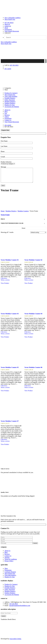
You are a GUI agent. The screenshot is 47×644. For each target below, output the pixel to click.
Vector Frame (5, 218)
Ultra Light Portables (11, 96)
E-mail (3, 157)
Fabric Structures (10, 100)
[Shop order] (38, 235)
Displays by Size (10, 105)
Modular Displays (10, 102)
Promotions (8, 29)
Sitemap (7, 560)
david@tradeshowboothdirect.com (20, 608)
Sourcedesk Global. (15, 642)
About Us (7, 110)
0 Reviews (4, 281)
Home (3, 214)
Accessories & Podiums (12, 107)
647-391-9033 (9, 23)
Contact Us (8, 120)
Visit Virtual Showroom (12, 31)
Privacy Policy (9, 564)
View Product (5, 286)
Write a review (5, 283)
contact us (8, 26)
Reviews (7, 115)
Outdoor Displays (10, 103)
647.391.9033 (14, 607)
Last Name (4, 146)
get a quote (8, 69)
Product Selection (6, 162)
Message (3, 167)
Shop (6, 28)
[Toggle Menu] (45, 61)
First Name (4, 141)
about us (7, 24)
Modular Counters (23, 214)
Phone (3, 151)
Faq (6, 113)
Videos (7, 117)
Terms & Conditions (11, 562)
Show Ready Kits (10, 19)
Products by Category (11, 93)
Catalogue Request (10, 575)
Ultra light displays (10, 578)
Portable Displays (10, 98)
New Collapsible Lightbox (13, 18)
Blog (6, 112)
